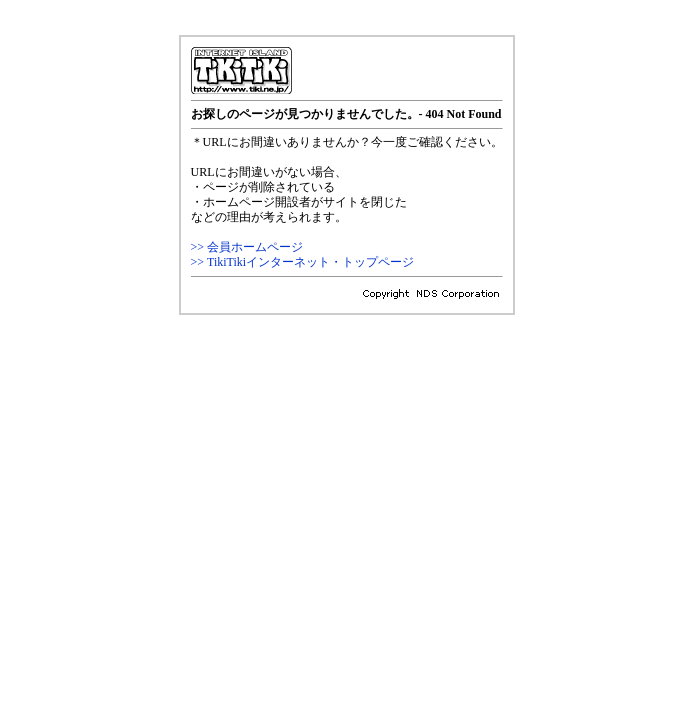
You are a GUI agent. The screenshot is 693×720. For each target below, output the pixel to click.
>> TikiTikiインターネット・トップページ (303, 262)
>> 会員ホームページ (247, 247)
